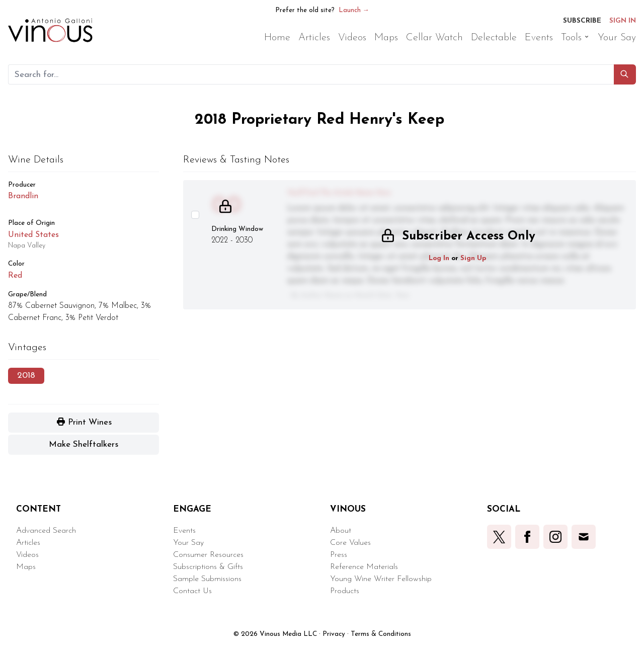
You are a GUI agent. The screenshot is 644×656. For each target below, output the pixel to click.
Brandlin (23, 196)
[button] (625, 74)
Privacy (334, 634)
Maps (26, 567)
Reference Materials (364, 567)
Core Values (350, 543)
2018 (26, 376)
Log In (439, 258)
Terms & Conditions (381, 634)
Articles (28, 543)
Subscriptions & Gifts (208, 567)
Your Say (188, 543)
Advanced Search (46, 531)
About (341, 531)
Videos (27, 555)
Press (339, 555)
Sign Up (473, 258)
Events (184, 531)
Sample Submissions (207, 579)
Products (345, 591)
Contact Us (192, 591)
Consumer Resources (208, 555)
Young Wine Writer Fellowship (381, 579)
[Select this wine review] (195, 215)
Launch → (354, 10)
